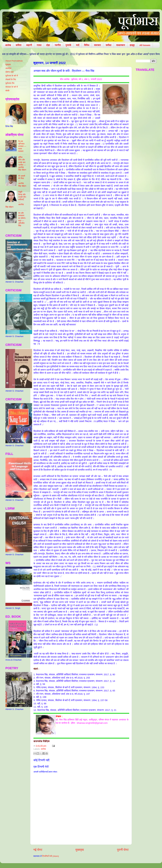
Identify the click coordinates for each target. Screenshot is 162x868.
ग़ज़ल (39, 45)
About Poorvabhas (14, 61)
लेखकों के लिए (11, 79)
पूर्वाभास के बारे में (12, 76)
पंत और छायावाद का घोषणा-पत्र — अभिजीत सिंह (22, 219)
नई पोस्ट (38, 850)
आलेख (8, 45)
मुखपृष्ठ (8, 65)
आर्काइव (8, 68)
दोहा (48, 45)
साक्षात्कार (121, 45)
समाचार (98, 45)
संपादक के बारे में (12, 87)
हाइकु (132, 45)
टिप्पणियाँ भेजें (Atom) (51, 856)
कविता (19, 45)
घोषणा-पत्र (10, 72)
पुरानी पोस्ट (123, 850)
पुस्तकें (68, 45)
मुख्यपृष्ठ (80, 850)
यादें (78, 45)
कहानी (29, 45)
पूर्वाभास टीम (10, 83)
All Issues (145, 45)
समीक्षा (109, 45)
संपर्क (7, 91)
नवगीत (58, 45)
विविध (87, 45)
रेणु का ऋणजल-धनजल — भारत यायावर (22, 146)
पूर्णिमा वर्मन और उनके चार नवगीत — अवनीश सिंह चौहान (22, 164)
